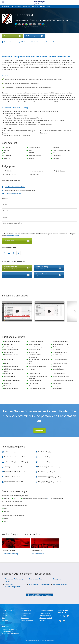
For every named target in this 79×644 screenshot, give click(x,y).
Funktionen (37, 42)
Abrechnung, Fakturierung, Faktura (33, 6)
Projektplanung (36, 554)
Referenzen (5, 616)
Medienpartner (25, 618)
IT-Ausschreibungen (45, 614)
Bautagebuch (57, 579)
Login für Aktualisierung (27, 620)
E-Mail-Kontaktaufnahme (13, 193)
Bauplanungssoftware (36, 579)
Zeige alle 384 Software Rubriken (39, 595)
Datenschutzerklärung (12, 236)
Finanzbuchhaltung (12, 554)
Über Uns (5, 614)
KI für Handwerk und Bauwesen (39, 584)
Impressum (5, 620)
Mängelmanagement (60, 584)
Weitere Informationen (54, 42)
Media (23, 42)
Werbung (23, 616)
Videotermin (39, 430)
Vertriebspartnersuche (45, 616)
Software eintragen (26, 614)
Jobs (3, 618)
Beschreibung (9, 42)
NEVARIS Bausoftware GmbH (15, 187)
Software (6, 6)
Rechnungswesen (16, 6)
